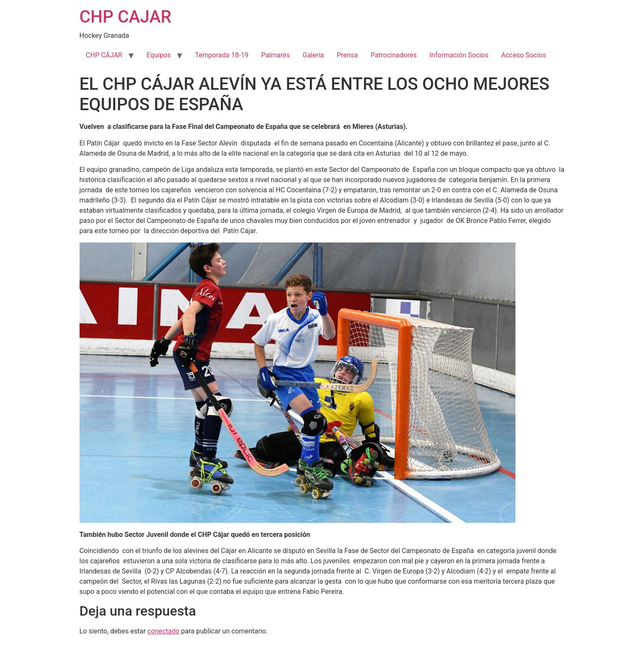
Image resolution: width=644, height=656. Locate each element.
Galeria (313, 55)
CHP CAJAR (126, 17)
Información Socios (459, 55)
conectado (163, 631)
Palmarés (276, 55)
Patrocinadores (394, 55)
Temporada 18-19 (222, 55)
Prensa (347, 55)
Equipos (159, 55)
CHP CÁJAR (104, 55)
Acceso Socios (523, 55)
